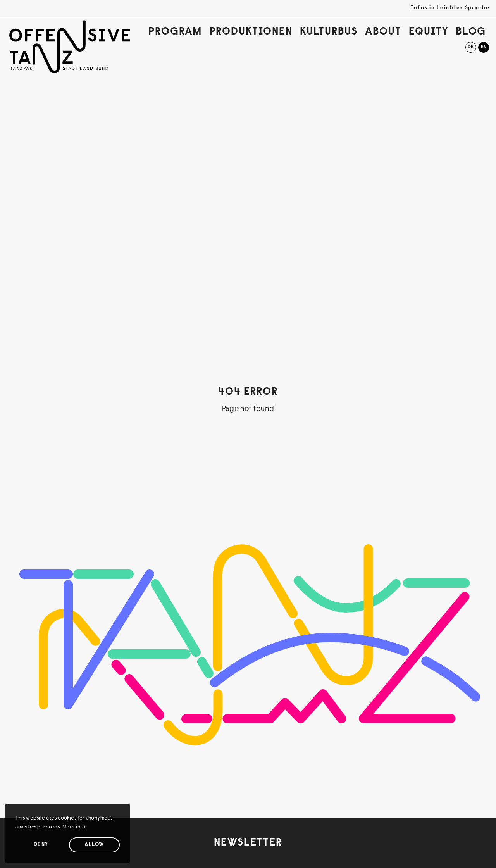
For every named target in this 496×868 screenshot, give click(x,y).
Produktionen (251, 32)
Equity (429, 32)
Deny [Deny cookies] (41, 845)
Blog (471, 32)
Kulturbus (329, 32)
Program (175, 32)
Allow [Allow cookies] (94, 845)
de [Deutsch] (471, 47)
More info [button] (74, 827)
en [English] (484, 47)
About (383, 32)
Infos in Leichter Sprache (450, 8)
